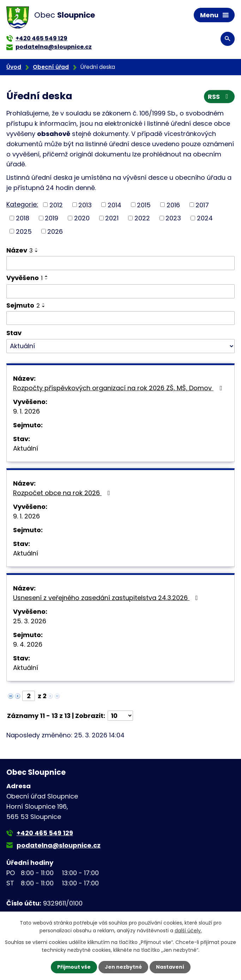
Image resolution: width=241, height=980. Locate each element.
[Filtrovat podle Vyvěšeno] (120, 291)
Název (20, 250)
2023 (173, 218)
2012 (56, 205)
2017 (202, 205)
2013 (85, 205)
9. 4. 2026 (28, 644)
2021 (112, 218)
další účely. (188, 931)
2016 (173, 205)
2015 (144, 205)
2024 (205, 218)
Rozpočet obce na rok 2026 (63, 493)
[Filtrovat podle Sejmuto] (120, 318)
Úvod (14, 67)
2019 (52, 218)
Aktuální (26, 448)
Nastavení (170, 967)
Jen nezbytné (123, 967)
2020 (82, 218)
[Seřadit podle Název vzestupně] (37, 249)
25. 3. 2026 (30, 621)
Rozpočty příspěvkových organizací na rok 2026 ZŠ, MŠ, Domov (119, 388)
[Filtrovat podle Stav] (120, 346)
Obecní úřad (51, 67)
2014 (115, 205)
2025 (24, 231)
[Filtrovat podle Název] (120, 263)
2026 (55, 231)
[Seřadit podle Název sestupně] (37, 251)
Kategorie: (22, 204)
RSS (219, 97)
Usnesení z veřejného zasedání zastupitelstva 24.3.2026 (107, 598)
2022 (142, 218)
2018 (23, 218)
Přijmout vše (74, 967)
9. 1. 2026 (26, 411)
